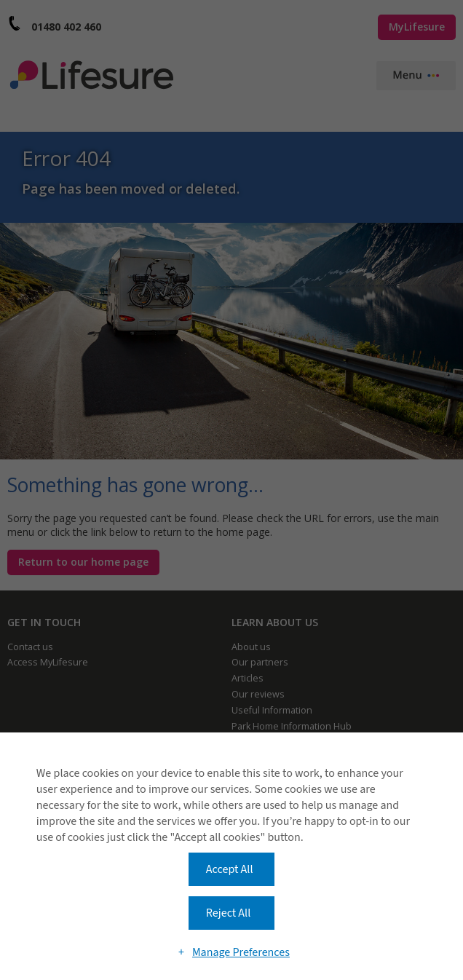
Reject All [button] (228, 913)
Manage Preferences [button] (241, 952)
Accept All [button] (230, 869)
